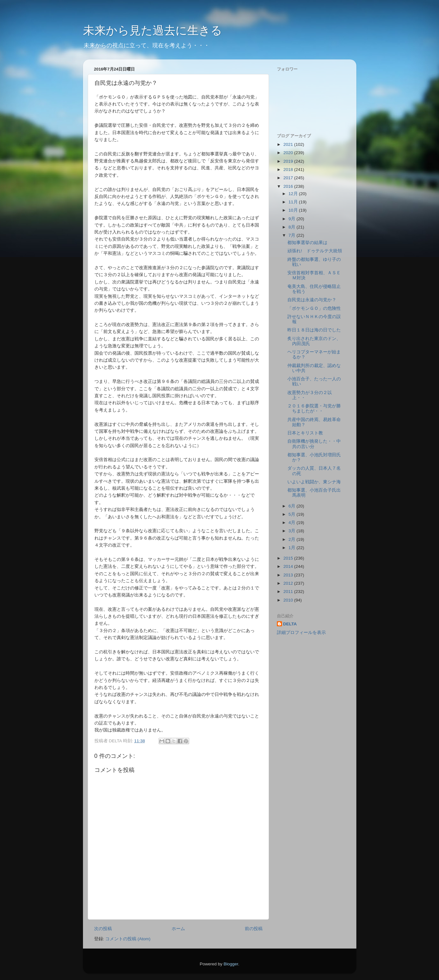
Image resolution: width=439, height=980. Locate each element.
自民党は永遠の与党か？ (312, 300)
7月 (293, 235)
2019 (289, 161)
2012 (289, 583)
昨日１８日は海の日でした (314, 330)
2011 (289, 592)
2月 (293, 539)
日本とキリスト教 (305, 433)
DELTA (290, 624)
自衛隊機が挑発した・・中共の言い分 (314, 444)
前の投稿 (254, 929)
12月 (294, 194)
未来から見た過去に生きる (153, 30)
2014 (289, 566)
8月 (293, 227)
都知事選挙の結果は (307, 243)
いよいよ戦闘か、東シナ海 (314, 482)
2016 (289, 186)
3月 (293, 531)
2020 (289, 153)
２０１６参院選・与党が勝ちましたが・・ (314, 408)
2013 (289, 575)
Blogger (231, 964)
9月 (293, 219)
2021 (289, 144)
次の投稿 (103, 929)
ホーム (178, 929)
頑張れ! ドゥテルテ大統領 (315, 251)
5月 (293, 514)
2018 (289, 170)
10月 (294, 210)
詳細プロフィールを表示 (301, 633)
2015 (289, 558)
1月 (293, 548)
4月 (293, 523)
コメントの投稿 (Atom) (128, 939)
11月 (294, 202)
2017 (289, 178)
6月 (293, 506)
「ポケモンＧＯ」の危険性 (314, 308)
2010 (289, 600)
